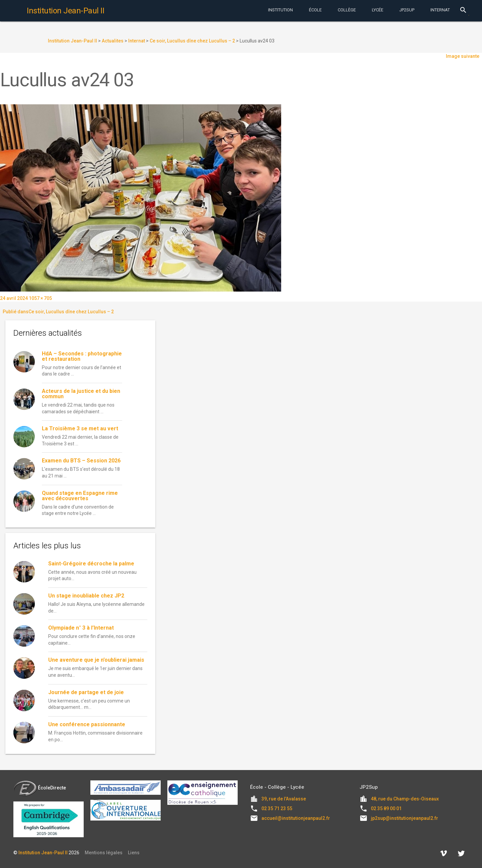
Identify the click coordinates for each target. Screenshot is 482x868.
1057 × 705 (40, 298)
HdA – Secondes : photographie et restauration (82, 356)
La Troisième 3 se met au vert (80, 428)
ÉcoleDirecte (40, 788)
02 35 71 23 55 (277, 808)
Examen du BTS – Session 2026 (81, 461)
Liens (134, 853)
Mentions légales (104, 853)
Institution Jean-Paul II (43, 853)
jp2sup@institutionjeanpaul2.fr (405, 818)
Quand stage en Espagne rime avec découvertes (80, 496)
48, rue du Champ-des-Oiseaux (405, 799)
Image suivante (463, 56)
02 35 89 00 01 (386, 808)
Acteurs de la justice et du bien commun (81, 394)
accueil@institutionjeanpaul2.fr (296, 818)
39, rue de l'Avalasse (284, 799)
